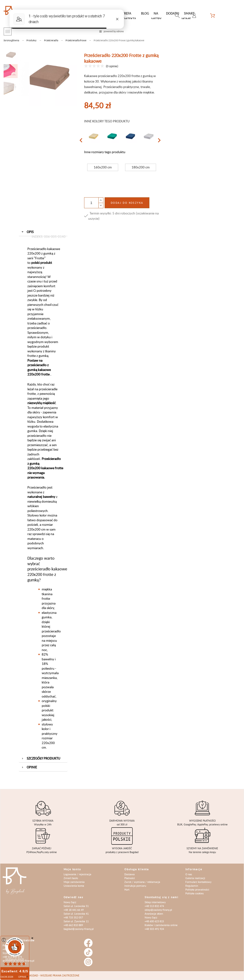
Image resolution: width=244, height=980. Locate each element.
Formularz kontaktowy (198, 882)
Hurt (127, 889)
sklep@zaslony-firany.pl (158, 910)
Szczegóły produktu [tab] (40, 758)
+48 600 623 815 (154, 921)
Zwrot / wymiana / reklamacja (142, 882)
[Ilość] (91, 203)
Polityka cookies (195, 893)
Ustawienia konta (74, 886)
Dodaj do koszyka (127, 203)
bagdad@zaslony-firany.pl (79, 929)
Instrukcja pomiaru (135, 886)
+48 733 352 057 (73, 917)
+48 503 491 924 (154, 929)
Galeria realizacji (195, 878)
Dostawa (130, 874)
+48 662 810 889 (73, 925)
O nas (189, 874)
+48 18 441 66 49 (74, 910)
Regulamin (192, 886)
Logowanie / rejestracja (77, 874)
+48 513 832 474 (154, 906)
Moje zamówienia (74, 882)
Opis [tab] (43, 233)
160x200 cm (103, 167)
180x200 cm (141, 167)
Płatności (130, 878)
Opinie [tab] (29, 767)
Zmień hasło (71, 878)
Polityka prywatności (197, 889)
